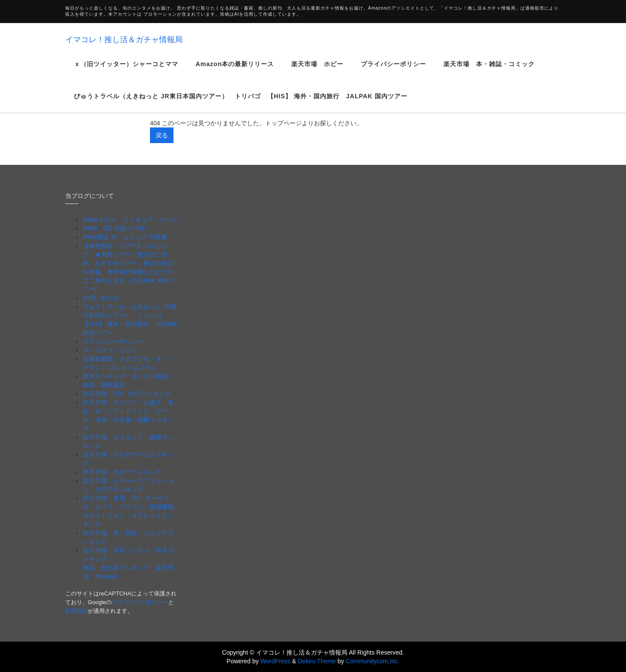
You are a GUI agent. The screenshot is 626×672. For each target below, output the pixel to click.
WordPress (275, 661)
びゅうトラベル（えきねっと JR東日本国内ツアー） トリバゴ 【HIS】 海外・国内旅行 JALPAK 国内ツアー (241, 104)
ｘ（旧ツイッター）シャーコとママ (126, 71)
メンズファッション (110, 350)
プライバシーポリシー (393, 71)
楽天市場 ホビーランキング (122, 472)
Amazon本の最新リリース (235, 71)
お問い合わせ (101, 298)
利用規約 (77, 611)
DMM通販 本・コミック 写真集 (125, 237)
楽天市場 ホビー (317, 71)
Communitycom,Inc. (373, 661)
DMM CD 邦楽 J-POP (114, 228)
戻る (162, 135)
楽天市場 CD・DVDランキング (127, 394)
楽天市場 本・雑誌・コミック (489, 71)
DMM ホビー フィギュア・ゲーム (130, 220)
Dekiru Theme (317, 661)
